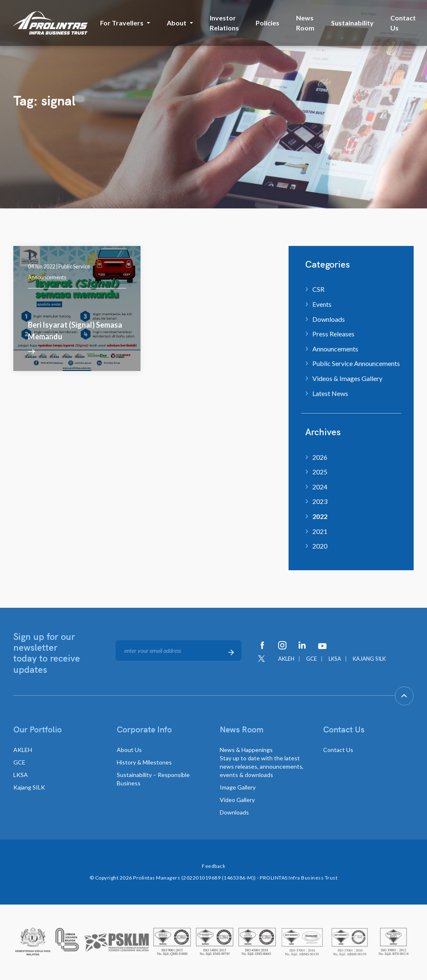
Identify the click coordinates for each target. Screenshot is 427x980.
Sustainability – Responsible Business (153, 779)
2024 (320, 487)
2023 (320, 501)
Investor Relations (224, 23)
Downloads (329, 319)
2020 (320, 546)
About (177, 23)
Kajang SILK (29, 787)
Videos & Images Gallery (347, 378)
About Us (129, 750)
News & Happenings (262, 762)
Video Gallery (237, 800)
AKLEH (286, 659)
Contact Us (403, 23)
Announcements (335, 349)
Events (322, 304)
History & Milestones (144, 762)
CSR (318, 289)
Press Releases (333, 334)
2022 (320, 516)
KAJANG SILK (369, 659)
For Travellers (122, 23)
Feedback (213, 866)
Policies (268, 23)
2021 (320, 531)
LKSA (335, 659)
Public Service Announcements (356, 363)
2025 (320, 472)
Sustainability (352, 23)
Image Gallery (238, 787)
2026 (320, 457)
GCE (311, 659)
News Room (305, 23)
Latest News (330, 393)
